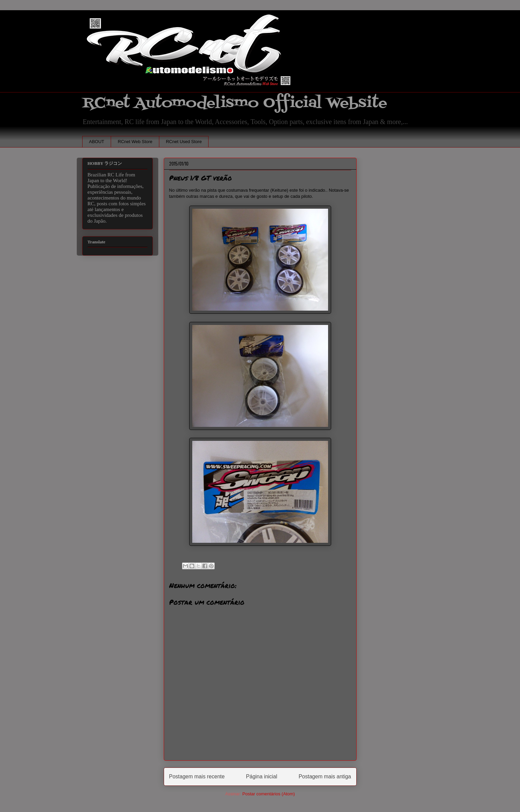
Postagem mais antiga (325, 776)
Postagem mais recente (197, 776)
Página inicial (262, 776)
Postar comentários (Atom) (268, 794)
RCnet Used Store (184, 142)
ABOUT (97, 142)
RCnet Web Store (135, 142)
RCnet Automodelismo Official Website (235, 103)
